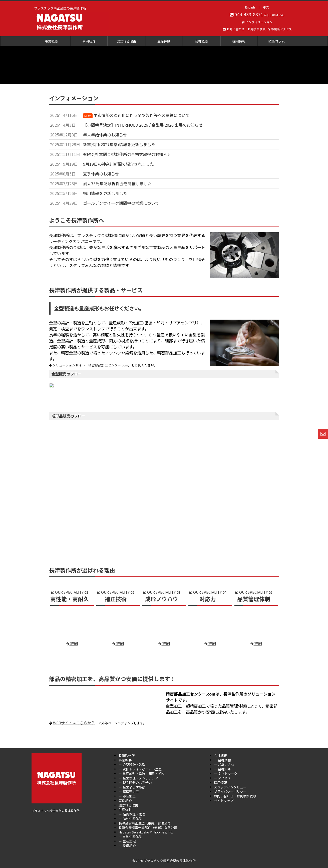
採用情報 (239, 41)
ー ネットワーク (226, 774)
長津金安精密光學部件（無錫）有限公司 (148, 828)
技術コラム (277, 41)
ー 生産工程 (127, 841)
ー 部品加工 (127, 796)
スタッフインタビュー (230, 787)
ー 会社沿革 (222, 769)
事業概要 (51, 41)
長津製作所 (127, 755)
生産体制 (164, 41)
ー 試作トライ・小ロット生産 (140, 769)
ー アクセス (222, 778)
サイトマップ (224, 801)
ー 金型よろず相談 (132, 787)
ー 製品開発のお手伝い (135, 783)
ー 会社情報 (222, 760)
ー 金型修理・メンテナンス (138, 778)
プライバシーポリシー (230, 792)
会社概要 (201, 41)
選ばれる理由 (126, 41)
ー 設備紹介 (127, 846)
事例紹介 (89, 41)
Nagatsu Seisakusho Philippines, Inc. (146, 832)
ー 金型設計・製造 (132, 765)
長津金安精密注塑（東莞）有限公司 (145, 823)
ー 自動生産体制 (130, 837)
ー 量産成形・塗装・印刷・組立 (142, 774)
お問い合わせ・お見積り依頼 (235, 796)
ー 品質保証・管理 (132, 814)
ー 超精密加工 (129, 792)
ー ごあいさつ (224, 765)
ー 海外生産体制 (130, 819)
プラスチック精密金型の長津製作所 (56, 766)
